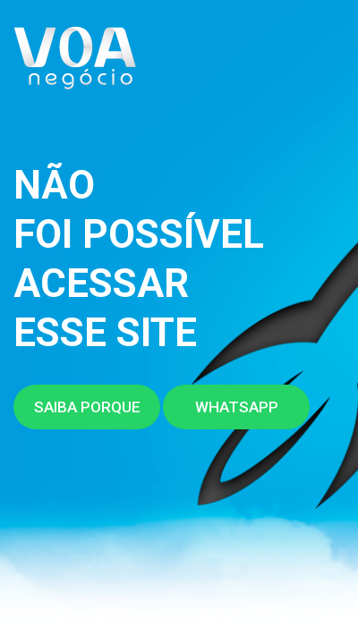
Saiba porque (87, 407)
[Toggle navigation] (323, 64)
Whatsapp (237, 407)
